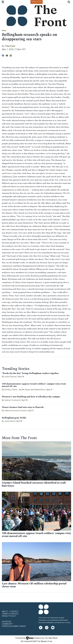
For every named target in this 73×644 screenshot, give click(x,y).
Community (7, 624)
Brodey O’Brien (11, 390)
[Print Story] (11, 56)
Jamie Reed (10, 421)
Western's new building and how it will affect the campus (31, 397)
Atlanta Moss (40, 390)
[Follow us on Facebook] (41, 629)
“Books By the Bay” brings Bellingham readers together (30, 373)
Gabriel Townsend (12, 400)
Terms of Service (10, 614)
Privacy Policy (9, 616)
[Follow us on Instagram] (47, 629)
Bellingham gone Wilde (14, 418)
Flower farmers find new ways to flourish (23, 407)
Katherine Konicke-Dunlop (16, 410)
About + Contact (10, 611)
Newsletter (37, 2)
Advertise (7, 622)
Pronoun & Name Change (14, 626)
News (4, 30)
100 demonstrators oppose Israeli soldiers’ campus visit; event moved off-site (34, 385)
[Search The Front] (69, 2)
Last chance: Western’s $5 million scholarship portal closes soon (34, 585)
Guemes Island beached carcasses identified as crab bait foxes (34, 484)
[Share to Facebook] (3, 56)
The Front (10, 46)
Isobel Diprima (10, 377)
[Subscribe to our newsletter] (53, 629)
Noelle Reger (25, 390)
